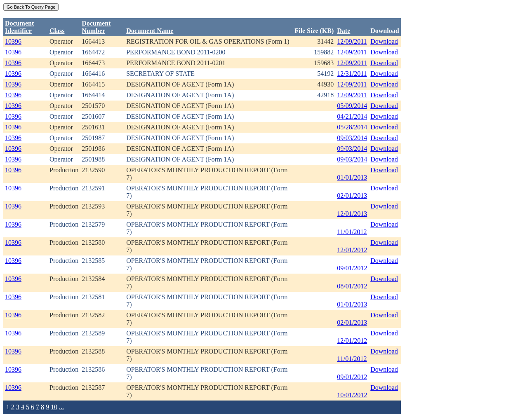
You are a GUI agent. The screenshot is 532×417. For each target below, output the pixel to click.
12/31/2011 (352, 74)
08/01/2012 (352, 286)
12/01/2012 (352, 250)
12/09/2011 (352, 41)
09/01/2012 (352, 268)
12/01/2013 (352, 214)
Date (344, 31)
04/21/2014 (352, 116)
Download (384, 41)
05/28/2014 (352, 127)
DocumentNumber (96, 27)
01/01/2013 (352, 177)
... (61, 407)
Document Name (150, 31)
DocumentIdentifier (19, 27)
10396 (13, 41)
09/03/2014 (352, 138)
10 (54, 407)
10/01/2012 (352, 395)
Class (57, 31)
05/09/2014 (352, 106)
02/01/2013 (352, 196)
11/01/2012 (352, 232)
